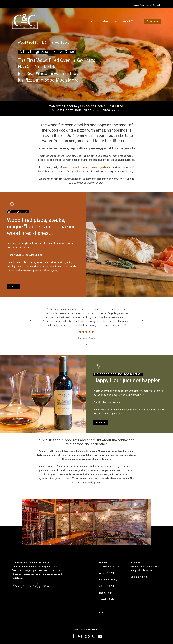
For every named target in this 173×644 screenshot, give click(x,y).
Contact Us (105, 612)
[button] (14, 286)
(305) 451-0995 (139, 577)
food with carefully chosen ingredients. (90, 167)
